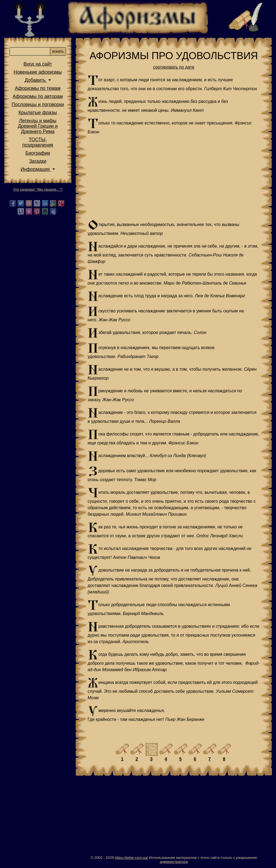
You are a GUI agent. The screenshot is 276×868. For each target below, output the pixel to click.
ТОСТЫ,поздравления (38, 142)
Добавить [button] (36, 80)
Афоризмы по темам (38, 88)
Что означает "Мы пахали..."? (38, 189)
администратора (174, 862)
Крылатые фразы (38, 113)
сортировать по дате (174, 67)
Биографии (38, 153)
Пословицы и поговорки (38, 104)
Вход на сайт (38, 64)
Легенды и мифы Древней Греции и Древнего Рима (38, 126)
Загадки (38, 161)
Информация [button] (36, 169)
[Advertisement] (174, 177)
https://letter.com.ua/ (131, 858)
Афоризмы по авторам (38, 96)
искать (58, 51)
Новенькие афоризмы (38, 72)
